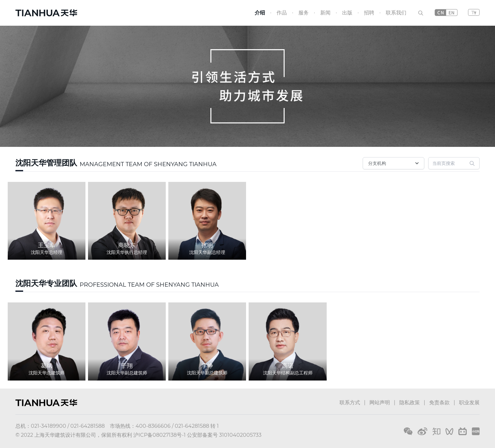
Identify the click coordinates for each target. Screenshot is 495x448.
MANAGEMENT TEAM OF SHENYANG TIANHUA (148, 164)
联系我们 (396, 13)
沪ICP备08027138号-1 (159, 435)
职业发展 (469, 403)
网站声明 (380, 403)
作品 (282, 13)
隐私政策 (410, 403)
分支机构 (394, 163)
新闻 (325, 13)
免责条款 (439, 403)
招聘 (369, 13)
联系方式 (350, 403)
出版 (347, 13)
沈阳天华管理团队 (46, 163)
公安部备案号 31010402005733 (224, 435)
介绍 (260, 13)
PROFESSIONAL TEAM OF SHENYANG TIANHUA (149, 285)
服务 (304, 13)
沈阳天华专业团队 (46, 283)
